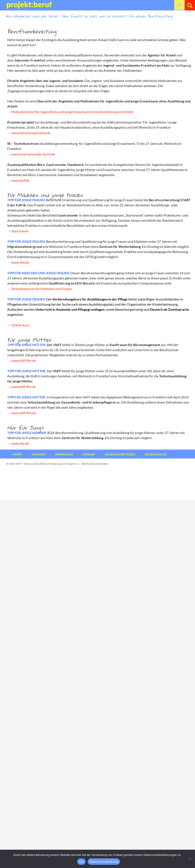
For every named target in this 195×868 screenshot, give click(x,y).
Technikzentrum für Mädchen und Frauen (41, 289)
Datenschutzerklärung (104, 862)
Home (17, 454)
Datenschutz (156, 454)
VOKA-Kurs (20, 325)
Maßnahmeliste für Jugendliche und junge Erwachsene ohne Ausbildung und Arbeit (72, 112)
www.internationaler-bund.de (33, 154)
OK (81, 862)
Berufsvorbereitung (32, 31)
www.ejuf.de (20, 180)
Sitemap (89, 454)
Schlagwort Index (120, 454)
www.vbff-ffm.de (23, 360)
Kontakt (39, 454)
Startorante (20, 231)
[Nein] (190, 859)
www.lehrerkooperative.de (31, 133)
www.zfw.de (20, 262)
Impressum (64, 454)
